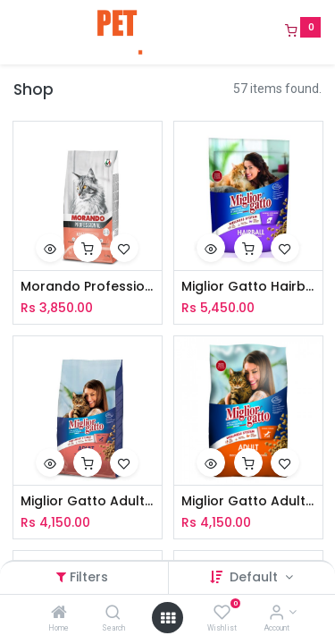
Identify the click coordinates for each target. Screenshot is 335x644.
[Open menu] (168, 618)
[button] (50, 248)
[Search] (113, 614)
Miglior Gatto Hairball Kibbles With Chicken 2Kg (248, 287)
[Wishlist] (222, 614)
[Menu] (15, 32)
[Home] (59, 614)
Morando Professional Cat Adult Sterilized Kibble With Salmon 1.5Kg (88, 287)
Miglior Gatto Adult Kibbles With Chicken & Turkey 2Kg (248, 501)
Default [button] (255, 577)
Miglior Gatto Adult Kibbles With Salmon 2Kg (88, 501)
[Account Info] (276, 614)
